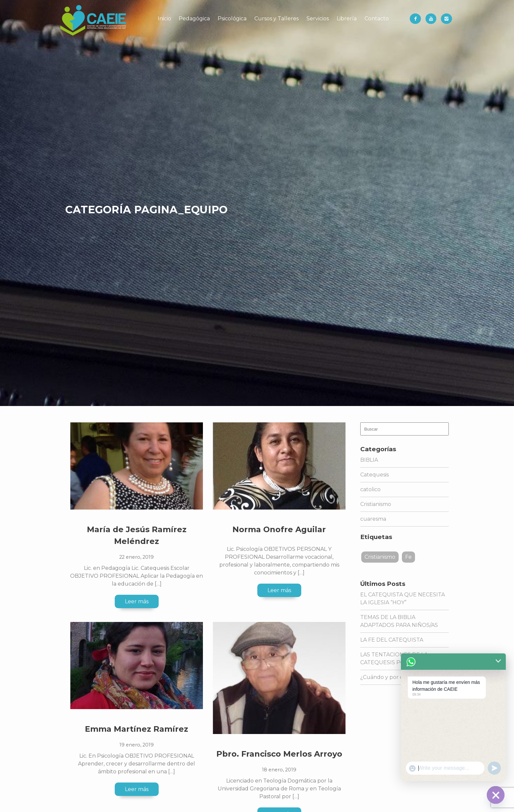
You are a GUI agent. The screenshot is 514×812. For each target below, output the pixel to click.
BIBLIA (369, 460)
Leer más (137, 601)
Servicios (318, 19)
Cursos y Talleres (277, 19)
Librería (347, 19)
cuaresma (373, 519)
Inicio (164, 19)
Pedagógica (194, 19)
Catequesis (375, 475)
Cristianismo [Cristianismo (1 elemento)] (380, 557)
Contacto (377, 19)
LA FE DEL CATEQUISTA (392, 640)
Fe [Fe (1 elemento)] (408, 557)
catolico (370, 489)
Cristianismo (376, 504)
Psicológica (232, 19)
